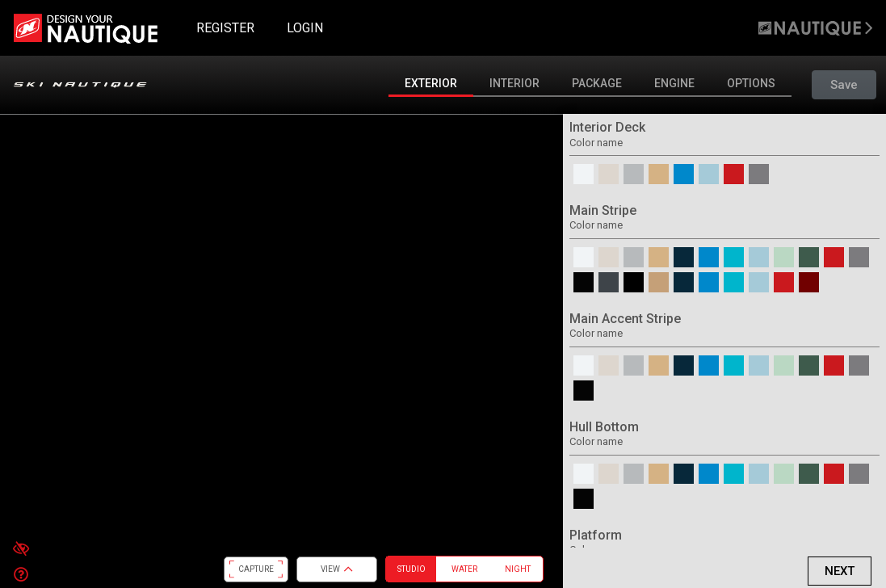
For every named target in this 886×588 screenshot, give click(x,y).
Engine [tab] (674, 83)
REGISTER (225, 28)
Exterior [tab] (431, 83)
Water (464, 569)
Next (840, 571)
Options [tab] (751, 83)
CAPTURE (256, 569)
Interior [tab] (514, 83)
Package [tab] (597, 83)
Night (518, 569)
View (337, 569)
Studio (412, 569)
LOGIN (305, 28)
